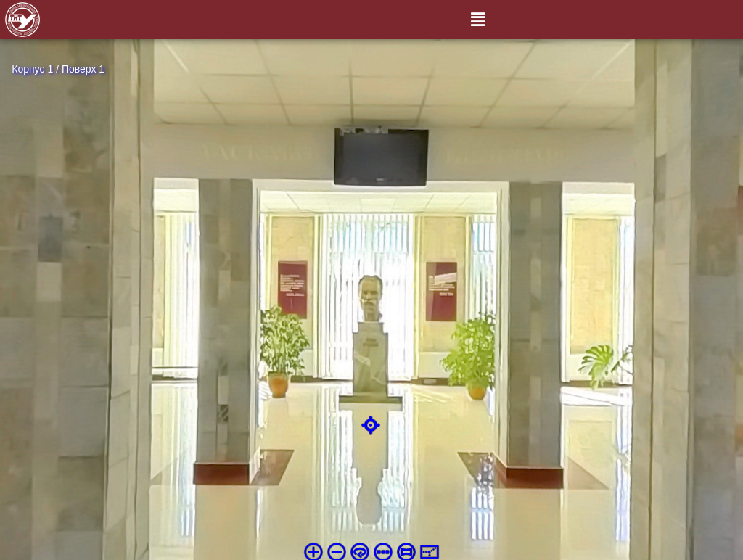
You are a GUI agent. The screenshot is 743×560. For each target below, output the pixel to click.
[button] (477, 20)
